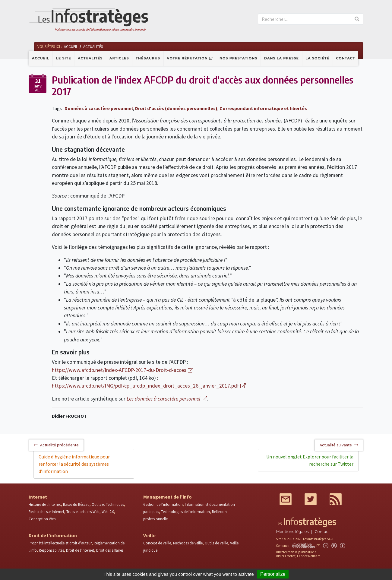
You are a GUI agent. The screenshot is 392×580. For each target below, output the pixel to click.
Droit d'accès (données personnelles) (176, 108)
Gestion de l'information (163, 504)
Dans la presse (281, 58)
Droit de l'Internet (80, 550)
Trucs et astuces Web (83, 512)
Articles (119, 58)
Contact (346, 58)
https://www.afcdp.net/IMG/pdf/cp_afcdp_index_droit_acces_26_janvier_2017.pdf (145, 386)
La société (317, 58)
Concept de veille (157, 543)
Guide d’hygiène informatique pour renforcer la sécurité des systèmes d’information (74, 464)
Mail (286, 499)
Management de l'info (168, 497)
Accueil (41, 58)
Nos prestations (239, 58)
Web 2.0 (108, 512)
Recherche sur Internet (46, 512)
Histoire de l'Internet (45, 504)
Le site (64, 58)
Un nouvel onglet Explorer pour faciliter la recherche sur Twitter (310, 460)
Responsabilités (51, 550)
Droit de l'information (53, 535)
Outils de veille (216, 543)
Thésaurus (148, 58)
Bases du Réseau (76, 504)
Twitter (311, 499)
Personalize (273, 574)
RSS (336, 499)
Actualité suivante (339, 445)
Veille (149, 535)
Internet (38, 497)
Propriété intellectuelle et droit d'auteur (60, 543)
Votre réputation (187, 58)
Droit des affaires (110, 550)
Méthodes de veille (188, 543)
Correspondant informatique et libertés (263, 108)
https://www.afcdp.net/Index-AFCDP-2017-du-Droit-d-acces (119, 370)
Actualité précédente (56, 445)
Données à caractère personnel (99, 108)
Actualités (90, 58)
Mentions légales (292, 532)
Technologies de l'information (185, 512)
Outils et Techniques (108, 504)
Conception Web (42, 519)
